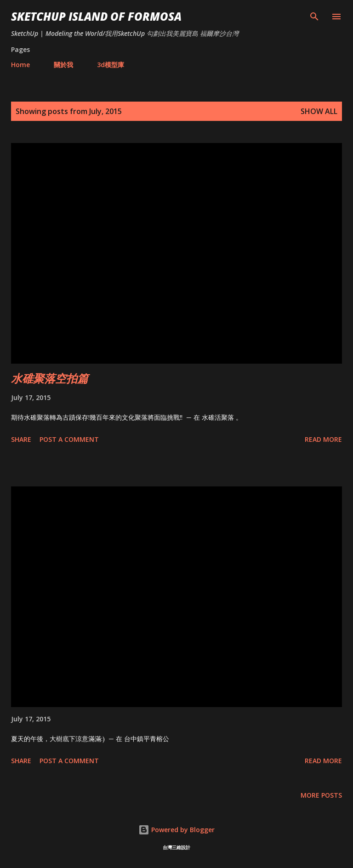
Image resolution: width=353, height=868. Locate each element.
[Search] (314, 17)
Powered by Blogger (176, 830)
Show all (319, 111)
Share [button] (21, 439)
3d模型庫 (111, 65)
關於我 (63, 65)
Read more (323, 439)
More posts (321, 795)
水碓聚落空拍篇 (50, 378)
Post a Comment (69, 439)
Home (20, 65)
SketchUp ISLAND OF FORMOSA (96, 16)
